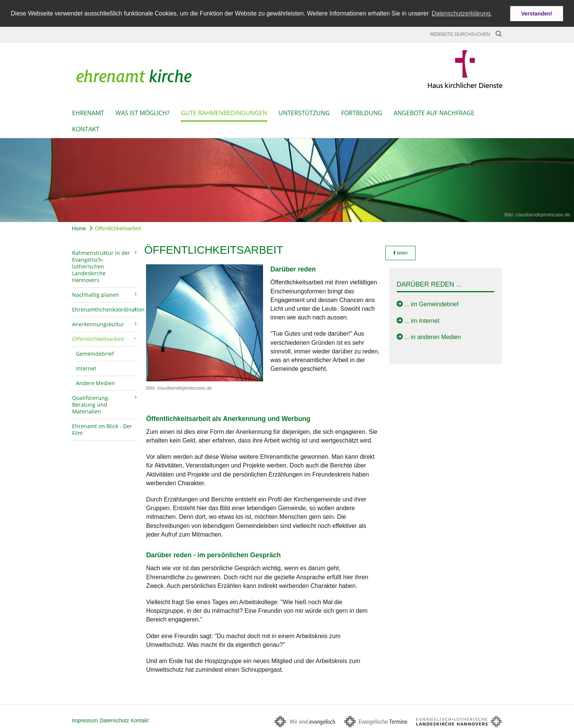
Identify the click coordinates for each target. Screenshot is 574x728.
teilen (401, 251)
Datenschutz (114, 719)
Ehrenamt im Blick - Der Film (102, 428)
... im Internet (422, 319)
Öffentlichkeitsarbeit (115, 227)
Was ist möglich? (142, 111)
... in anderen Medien (432, 335)
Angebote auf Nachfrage (434, 111)
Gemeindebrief (95, 352)
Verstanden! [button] (537, 14)
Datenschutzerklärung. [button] (462, 13)
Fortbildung (362, 111)
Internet (86, 367)
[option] (287, 179)
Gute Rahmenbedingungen (224, 111)
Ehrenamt (88, 111)
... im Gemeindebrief (431, 303)
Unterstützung (304, 111)
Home (79, 227)
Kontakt (86, 128)
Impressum (85, 719)
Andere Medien (95, 382)
